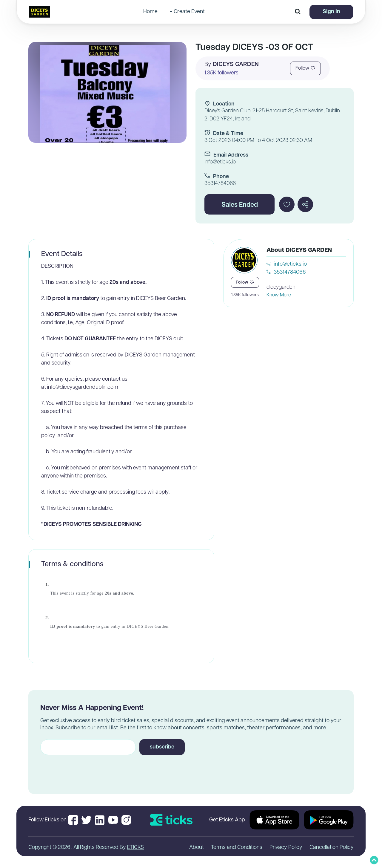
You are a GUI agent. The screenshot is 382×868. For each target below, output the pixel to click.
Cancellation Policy (332, 848)
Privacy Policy (286, 848)
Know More (279, 295)
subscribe (162, 747)
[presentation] (86, 769)
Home (150, 12)
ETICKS (135, 848)
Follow (305, 68)
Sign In (331, 12)
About (197, 848)
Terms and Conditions (237, 848)
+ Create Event (187, 12)
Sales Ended (240, 205)
